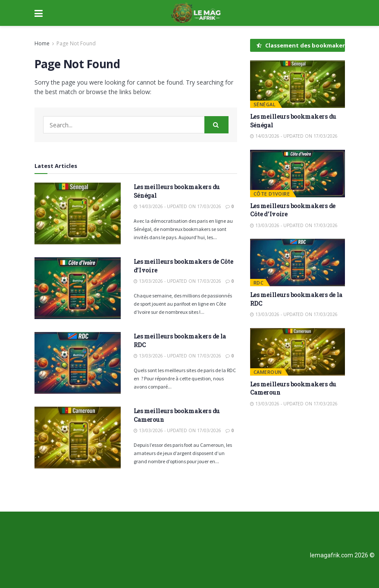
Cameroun (268, 372)
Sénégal (265, 104)
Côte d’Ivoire (272, 194)
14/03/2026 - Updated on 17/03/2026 (177, 206)
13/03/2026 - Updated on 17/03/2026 (177, 281)
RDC (259, 283)
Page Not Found (76, 43)
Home (42, 43)
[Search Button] (216, 125)
